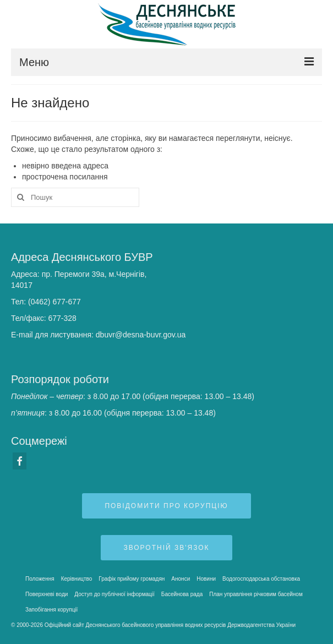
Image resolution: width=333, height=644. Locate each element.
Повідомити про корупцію (166, 506)
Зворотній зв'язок (166, 548)
